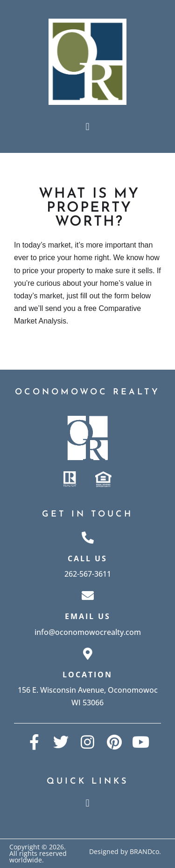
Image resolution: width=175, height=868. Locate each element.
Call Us (87, 558)
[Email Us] (88, 595)
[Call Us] (88, 537)
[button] (87, 127)
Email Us (88, 616)
